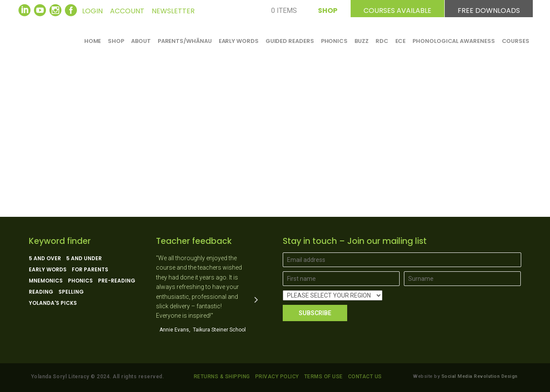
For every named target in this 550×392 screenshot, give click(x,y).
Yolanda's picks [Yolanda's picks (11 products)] (53, 303)
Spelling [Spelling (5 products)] (71, 292)
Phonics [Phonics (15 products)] (80, 281)
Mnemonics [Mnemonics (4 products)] (46, 281)
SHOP (328, 9)
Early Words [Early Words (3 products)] (48, 270)
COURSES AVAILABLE (397, 9)
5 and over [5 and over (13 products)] (45, 258)
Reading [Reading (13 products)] (41, 292)
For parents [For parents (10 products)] (90, 270)
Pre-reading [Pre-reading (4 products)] (117, 281)
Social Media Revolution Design (480, 376)
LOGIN (92, 11)
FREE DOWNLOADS (489, 9)
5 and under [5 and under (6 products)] (84, 258)
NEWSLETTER (173, 11)
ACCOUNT (127, 11)
